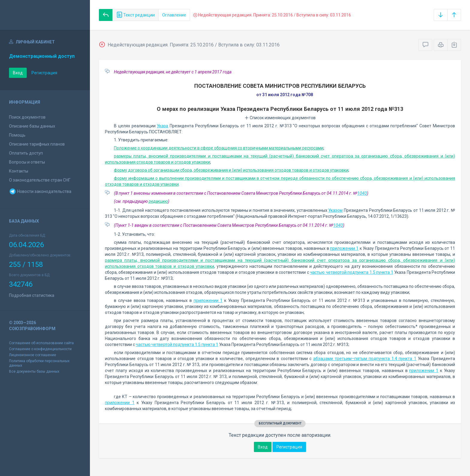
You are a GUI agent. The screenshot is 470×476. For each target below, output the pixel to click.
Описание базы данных (32, 126)
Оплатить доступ (26, 153)
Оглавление (174, 15)
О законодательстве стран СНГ (40, 180)
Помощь (17, 135)
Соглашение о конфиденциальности (40, 349)
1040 (362, 193)
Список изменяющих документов (280, 118)
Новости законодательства (40, 191)
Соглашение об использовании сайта (41, 343)
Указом (335, 210)
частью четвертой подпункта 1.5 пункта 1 (351, 272)
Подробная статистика (32, 295)
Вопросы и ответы (27, 162)
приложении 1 (344, 248)
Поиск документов (27, 117)
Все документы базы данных (34, 371)
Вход (18, 73)
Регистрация (44, 73)
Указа (162, 126)
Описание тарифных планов (37, 144)
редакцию (158, 201)
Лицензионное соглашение (33, 355)
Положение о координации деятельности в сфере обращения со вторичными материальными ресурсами (219, 148)
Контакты (19, 171)
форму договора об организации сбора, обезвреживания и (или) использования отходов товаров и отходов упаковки (231, 170)
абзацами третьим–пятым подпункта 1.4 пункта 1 (365, 359)
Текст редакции (135, 15)
